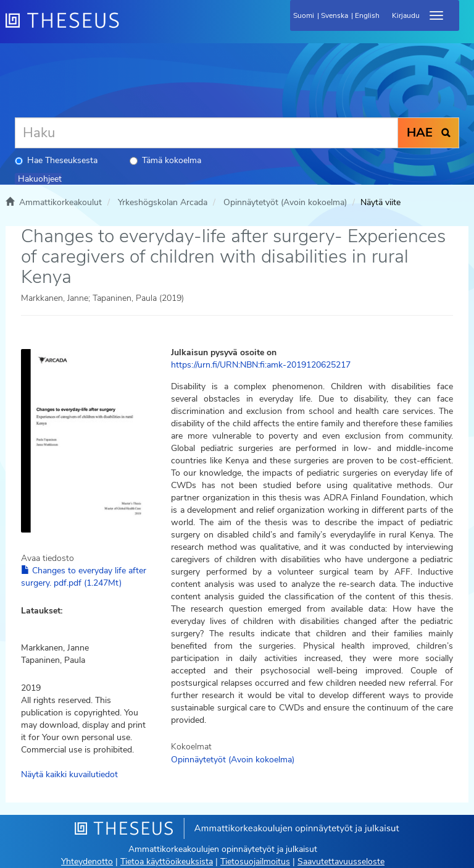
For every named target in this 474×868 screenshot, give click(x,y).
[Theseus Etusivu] (129, 28)
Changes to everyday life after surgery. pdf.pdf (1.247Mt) (84, 577)
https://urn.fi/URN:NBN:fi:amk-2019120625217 (261, 365)
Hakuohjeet (40, 179)
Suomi (304, 15)
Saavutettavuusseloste (341, 862)
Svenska (335, 15)
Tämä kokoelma (165, 160)
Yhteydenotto (87, 862)
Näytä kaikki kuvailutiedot (69, 774)
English (367, 15)
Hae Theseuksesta (56, 160)
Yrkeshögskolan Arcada (163, 202)
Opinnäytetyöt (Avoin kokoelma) (285, 202)
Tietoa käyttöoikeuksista (167, 862)
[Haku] (206, 133)
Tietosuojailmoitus (255, 862)
